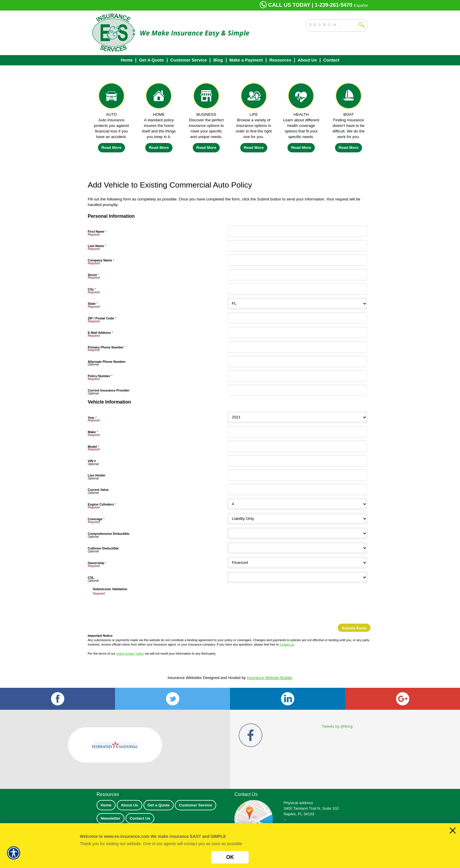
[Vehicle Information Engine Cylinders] (297, 504)
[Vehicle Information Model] (297, 446)
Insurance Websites (185, 678)
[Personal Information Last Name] (297, 246)
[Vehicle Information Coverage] (297, 519)
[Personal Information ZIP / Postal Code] (297, 318)
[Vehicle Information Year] (297, 417)
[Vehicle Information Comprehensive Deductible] (297, 533)
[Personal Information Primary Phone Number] (297, 347)
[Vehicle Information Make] (297, 432)
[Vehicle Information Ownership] (297, 563)
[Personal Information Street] (297, 275)
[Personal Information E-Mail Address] (297, 332)
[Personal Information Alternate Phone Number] (297, 361)
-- (285, 820)
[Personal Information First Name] (297, 231)
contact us (287, 644)
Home (106, 805)
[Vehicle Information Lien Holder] (297, 475)
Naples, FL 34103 (299, 814)
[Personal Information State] (297, 304)
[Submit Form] (354, 628)
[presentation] (138, 607)
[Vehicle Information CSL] (297, 577)
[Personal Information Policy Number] (297, 376)
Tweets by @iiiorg (337, 726)
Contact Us (140, 818)
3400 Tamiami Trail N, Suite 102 (311, 808)
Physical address (299, 803)
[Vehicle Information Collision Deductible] (297, 548)
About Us (130, 805)
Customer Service (196, 805)
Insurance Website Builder (269, 678)
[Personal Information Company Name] (297, 260)
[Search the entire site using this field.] (332, 24)
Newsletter (110, 818)
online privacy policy (130, 653)
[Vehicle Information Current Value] (297, 490)
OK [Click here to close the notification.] (230, 857)
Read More (111, 148)
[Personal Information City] (297, 289)
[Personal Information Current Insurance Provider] (297, 390)
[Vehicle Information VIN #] (297, 461)
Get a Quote (159, 805)
